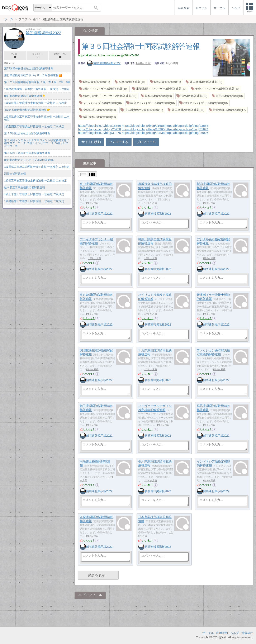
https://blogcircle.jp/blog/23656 (187, 126)
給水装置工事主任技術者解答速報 (25, 187)
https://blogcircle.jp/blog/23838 (143, 133)
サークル (208, 633)
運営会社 (247, 633)
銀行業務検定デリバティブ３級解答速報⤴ (29, 160)
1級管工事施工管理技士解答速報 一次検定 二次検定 (35, 181)
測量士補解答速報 (15, 174)
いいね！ (89, 207)
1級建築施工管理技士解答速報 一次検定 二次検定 (34, 201)
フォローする (119, 142)
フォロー (15, 56)
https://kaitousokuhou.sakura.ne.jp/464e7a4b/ (108, 55)
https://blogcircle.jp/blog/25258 (99, 129)
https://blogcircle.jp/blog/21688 (143, 126)
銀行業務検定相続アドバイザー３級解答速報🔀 (33, 75)
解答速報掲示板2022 (104, 63)
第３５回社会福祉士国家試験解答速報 (141, 46)
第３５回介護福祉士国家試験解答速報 (27, 153)
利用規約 (222, 633)
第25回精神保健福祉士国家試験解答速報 (29, 68)
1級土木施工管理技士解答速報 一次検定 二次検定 (34, 194)
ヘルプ (234, 633)
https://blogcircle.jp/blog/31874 (187, 129)
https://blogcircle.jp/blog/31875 (99, 133)
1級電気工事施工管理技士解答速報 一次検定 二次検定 (37, 167)
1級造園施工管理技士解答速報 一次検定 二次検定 (34, 126)
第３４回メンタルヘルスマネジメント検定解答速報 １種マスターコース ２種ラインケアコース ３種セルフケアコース (37, 143)
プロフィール (146, 142)
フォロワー (37, 56)
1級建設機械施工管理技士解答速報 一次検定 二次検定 (37, 89)
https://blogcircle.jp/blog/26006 (187, 133)
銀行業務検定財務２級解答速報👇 (25, 96)
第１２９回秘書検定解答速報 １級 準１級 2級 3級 (37, 82)
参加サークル (60, 56)
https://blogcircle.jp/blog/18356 (99, 126)
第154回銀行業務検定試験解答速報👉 (27, 110)
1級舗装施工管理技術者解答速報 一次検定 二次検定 (35, 103)
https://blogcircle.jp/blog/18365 (143, 129)
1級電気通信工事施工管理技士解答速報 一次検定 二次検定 (37, 118)
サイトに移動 (91, 142)
